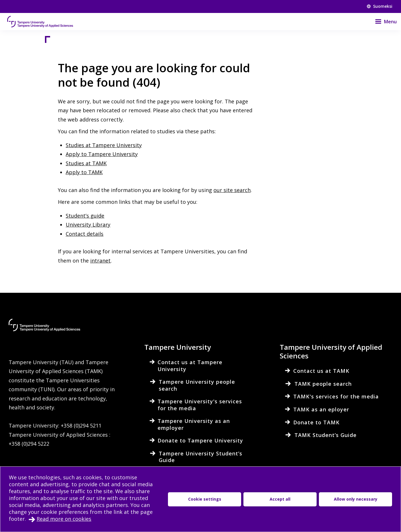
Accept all (280, 499)
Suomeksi (380, 6)
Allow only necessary (356, 499)
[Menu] (382, 22)
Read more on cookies (64, 519)
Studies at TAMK (86, 163)
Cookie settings (205, 499)
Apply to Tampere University (102, 154)
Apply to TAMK (84, 172)
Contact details (85, 234)
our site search (232, 190)
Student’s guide (85, 216)
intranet (100, 261)
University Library (88, 225)
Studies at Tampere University (104, 145)
